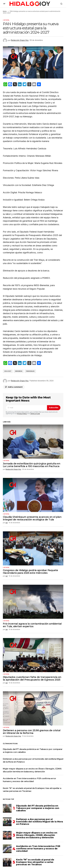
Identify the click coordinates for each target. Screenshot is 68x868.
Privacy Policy (22, 414)
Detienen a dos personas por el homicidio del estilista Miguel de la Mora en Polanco (39, 822)
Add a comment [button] (15, 387)
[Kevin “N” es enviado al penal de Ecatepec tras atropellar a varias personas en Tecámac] (7, 862)
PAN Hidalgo (30, 371)
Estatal (6, 20)
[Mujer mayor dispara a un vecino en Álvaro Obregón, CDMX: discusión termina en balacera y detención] (7, 835)
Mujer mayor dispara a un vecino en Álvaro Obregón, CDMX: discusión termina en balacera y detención (37, 835)
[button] (4, 4)
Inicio (5, 11)
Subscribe (54, 408)
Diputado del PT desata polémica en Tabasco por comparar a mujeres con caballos (38, 808)
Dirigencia (19, 371)
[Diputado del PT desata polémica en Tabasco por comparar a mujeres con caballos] (7, 808)
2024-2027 (8, 371)
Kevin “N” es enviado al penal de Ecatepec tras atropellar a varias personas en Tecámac (35, 862)
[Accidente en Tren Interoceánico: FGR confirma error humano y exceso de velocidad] (7, 849)
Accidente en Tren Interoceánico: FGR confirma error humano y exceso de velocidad (38, 849)
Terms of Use (35, 414)
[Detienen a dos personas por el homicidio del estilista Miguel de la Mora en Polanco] (7, 822)
